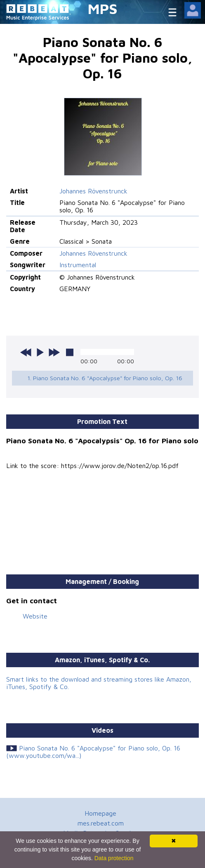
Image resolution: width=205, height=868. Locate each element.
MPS (103, 8)
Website (35, 616)
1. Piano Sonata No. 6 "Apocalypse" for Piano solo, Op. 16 (105, 378)
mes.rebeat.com (101, 823)
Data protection (114, 858)
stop (70, 352)
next (54, 352)
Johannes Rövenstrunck (93, 191)
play (40, 352)
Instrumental (78, 265)
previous (26, 352)
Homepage (100, 813)
